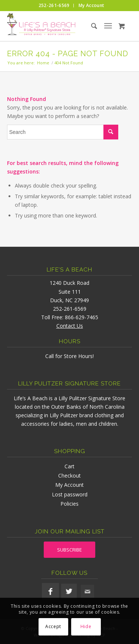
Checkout (69, 476)
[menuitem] (54, 6)
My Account (69, 485)
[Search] (88, 26)
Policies (69, 504)
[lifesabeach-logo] (57, 26)
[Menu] (108, 26)
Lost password (70, 494)
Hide (86, 626)
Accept (53, 626)
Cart (69, 466)
